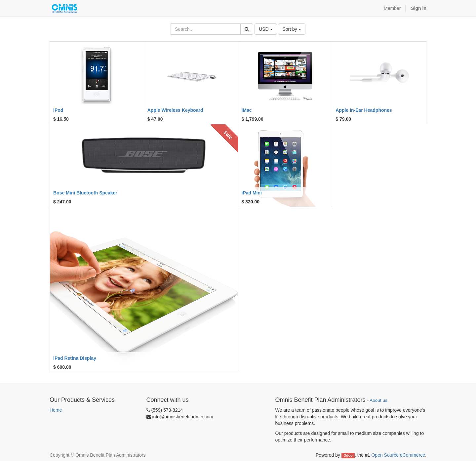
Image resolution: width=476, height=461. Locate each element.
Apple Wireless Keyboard (175, 110)
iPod (58, 110)
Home (56, 410)
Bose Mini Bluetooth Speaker (85, 193)
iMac (247, 110)
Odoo (348, 455)
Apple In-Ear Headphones (364, 110)
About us (378, 400)
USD (266, 29)
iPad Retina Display (75, 358)
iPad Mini (252, 193)
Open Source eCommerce (398, 455)
